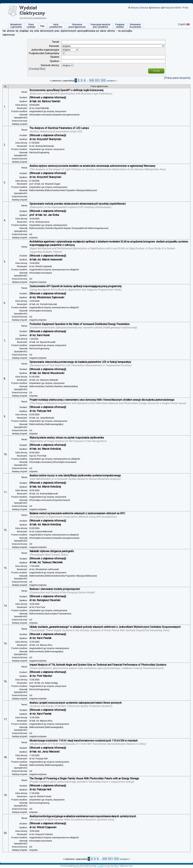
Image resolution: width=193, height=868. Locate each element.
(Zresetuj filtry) (37, 69)
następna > (112, 81)
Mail (187, 8)
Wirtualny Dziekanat (139, 8)
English (182, 24)
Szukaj (156, 71)
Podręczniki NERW (173, 8)
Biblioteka (156, 8)
